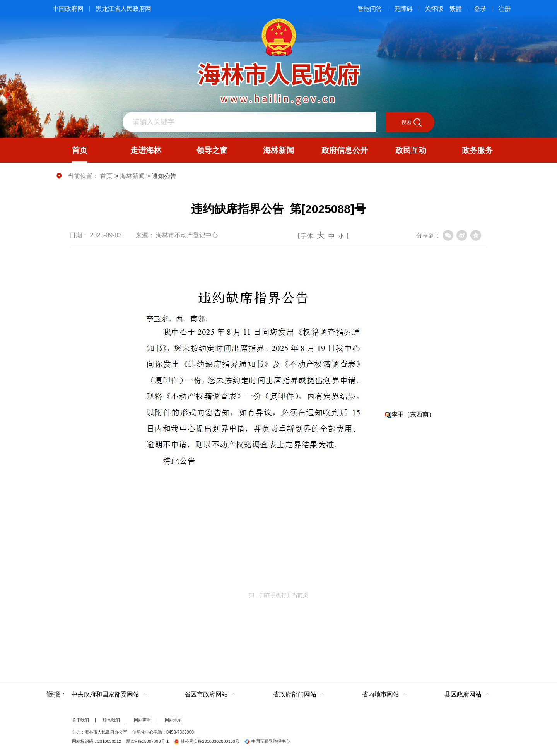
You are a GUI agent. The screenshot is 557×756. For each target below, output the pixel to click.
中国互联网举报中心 (267, 741)
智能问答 (370, 9)
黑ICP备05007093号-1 (147, 741)
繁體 (456, 9)
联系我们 (111, 720)
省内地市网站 (381, 694)
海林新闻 (132, 176)
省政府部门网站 (295, 694)
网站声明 (142, 720)
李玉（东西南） (413, 414)
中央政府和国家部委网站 (105, 694)
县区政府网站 (463, 694)
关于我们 (80, 720)
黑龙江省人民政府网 (123, 9)
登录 (480, 9)
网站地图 (173, 720)
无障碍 (403, 9)
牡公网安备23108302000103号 (207, 741)
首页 (106, 176)
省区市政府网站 (206, 694)
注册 (504, 9)
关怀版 (434, 9)
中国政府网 (68, 9)
